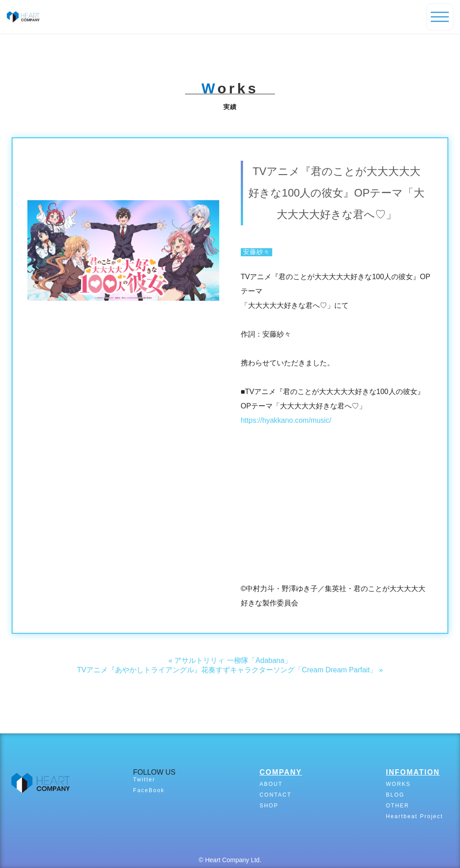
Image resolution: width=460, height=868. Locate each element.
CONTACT (276, 795)
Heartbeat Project (414, 816)
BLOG (395, 795)
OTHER (398, 806)
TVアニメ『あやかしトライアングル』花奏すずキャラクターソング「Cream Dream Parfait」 (227, 670)
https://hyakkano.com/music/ (286, 420)
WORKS (398, 784)
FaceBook (149, 790)
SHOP (269, 806)
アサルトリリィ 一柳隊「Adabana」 (233, 660)
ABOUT (271, 784)
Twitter (144, 780)
